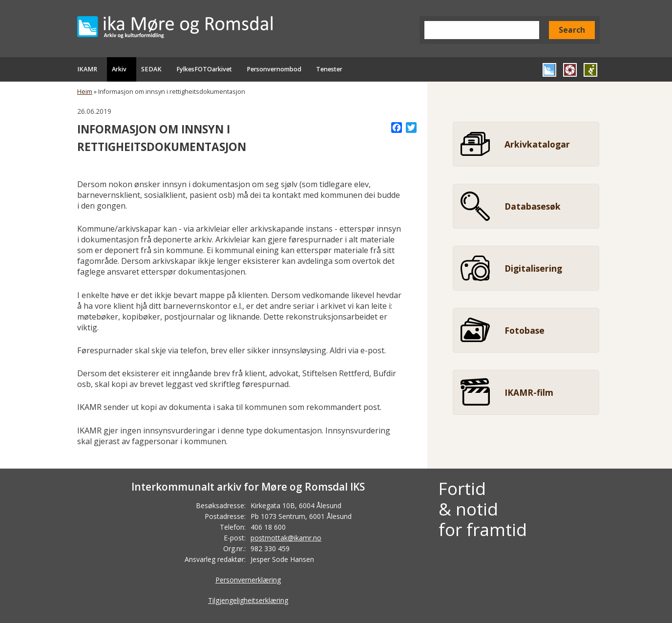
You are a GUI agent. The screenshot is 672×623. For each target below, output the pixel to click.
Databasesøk (533, 206)
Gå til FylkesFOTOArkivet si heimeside (570, 70)
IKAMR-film (529, 392)
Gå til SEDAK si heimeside (590, 70)
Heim (85, 92)
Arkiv (119, 69)
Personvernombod (274, 69)
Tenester (329, 69)
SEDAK (151, 69)
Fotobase (525, 330)
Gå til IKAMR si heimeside (549, 70)
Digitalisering (533, 268)
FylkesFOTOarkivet (204, 69)
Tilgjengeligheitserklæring (248, 600)
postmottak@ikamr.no (286, 538)
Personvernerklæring (248, 580)
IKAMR (87, 69)
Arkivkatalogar (537, 144)
